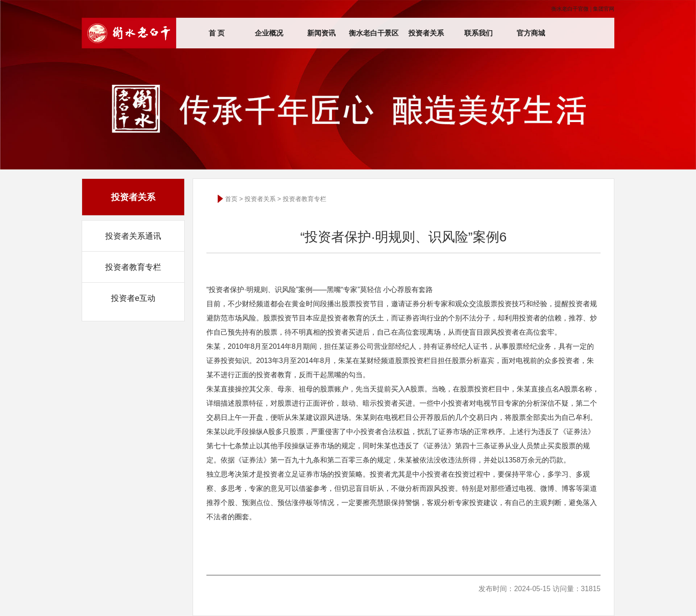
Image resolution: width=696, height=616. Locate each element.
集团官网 (604, 9)
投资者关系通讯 (133, 236)
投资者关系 (426, 33)
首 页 (217, 33)
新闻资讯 (321, 33)
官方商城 (531, 33)
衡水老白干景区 (374, 33)
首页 (231, 199)
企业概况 (269, 33)
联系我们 (478, 33)
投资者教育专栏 (133, 267)
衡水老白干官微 (570, 9)
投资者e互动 (133, 298)
